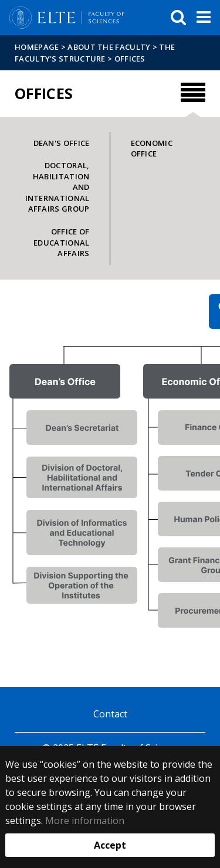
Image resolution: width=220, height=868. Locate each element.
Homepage (38, 47)
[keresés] (178, 18)
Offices (130, 59)
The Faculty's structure (95, 53)
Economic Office (152, 149)
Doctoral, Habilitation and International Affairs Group (57, 187)
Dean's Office (62, 143)
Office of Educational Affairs (61, 242)
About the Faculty (109, 47)
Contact (110, 714)
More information (85, 821)
